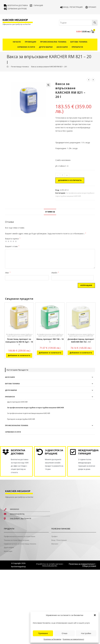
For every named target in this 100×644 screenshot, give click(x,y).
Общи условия (89, 566)
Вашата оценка (13, 239)
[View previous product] (89, 80)
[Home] (8, 67)
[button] (95, 615)
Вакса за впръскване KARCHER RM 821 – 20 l (49, 67)
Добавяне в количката (70, 180)
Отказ (64, 633)
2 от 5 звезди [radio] (8, 241)
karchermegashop (18, 567)
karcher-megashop (15, 20)
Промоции (30, 42)
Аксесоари (62, 47)
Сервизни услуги (26, 47)
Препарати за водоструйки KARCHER (21, 419)
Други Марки (46, 47)
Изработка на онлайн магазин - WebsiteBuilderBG (50, 565)
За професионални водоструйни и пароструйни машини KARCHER (19, 335)
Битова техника (79, 42)
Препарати (77, 47)
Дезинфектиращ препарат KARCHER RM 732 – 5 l (81, 340)
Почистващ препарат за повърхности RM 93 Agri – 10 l (19, 342)
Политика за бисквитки (52, 639)
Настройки (86, 633)
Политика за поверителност (73, 639)
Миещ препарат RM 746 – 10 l (50, 340)
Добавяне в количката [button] (19, 355)
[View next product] (93, 80)
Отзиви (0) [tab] (50, 212)
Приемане (43, 633)
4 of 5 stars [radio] (13, 241)
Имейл (55, 273)
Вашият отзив (12, 246)
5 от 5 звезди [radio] (16, 241)
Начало (17, 42)
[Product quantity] (62, 175)
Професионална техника (53, 42)
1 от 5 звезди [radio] (6, 241)
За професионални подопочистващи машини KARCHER (29, 413)
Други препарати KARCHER (17, 402)
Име (8, 273)
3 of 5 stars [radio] (11, 241)
